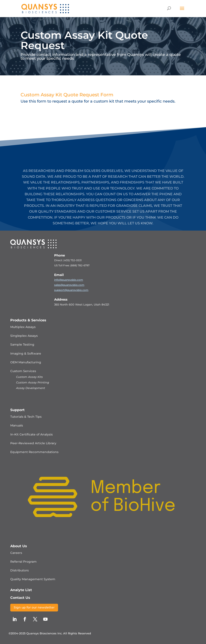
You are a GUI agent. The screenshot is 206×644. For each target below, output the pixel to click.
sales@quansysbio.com (69, 285)
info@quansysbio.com (69, 280)
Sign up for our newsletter (34, 607)
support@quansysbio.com (71, 290)
